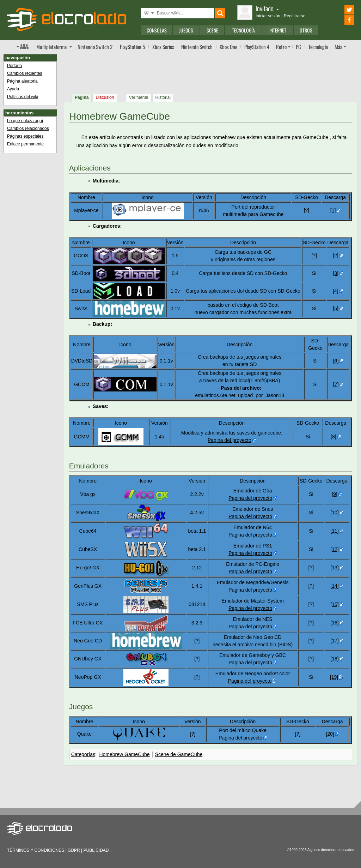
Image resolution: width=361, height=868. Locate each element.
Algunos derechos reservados (331, 850)
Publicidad (96, 850)
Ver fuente (139, 97)
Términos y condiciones (36, 850)
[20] (330, 734)
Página (82, 97)
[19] (334, 677)
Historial (163, 97)
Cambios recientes (25, 73)
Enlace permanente (25, 144)
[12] (334, 549)
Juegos (186, 30)
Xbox (163, 47)
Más (338, 47)
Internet (278, 30)
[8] (334, 437)
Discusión (105, 97)
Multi (51, 47)
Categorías (83, 754)
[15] (334, 604)
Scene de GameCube (179, 754)
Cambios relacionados (28, 128)
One (228, 47)
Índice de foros (23, 46)
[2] (336, 256)
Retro (281, 47)
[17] (334, 641)
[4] (336, 291)
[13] (334, 568)
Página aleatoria (22, 81)
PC (298, 47)
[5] (336, 309)
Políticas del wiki (23, 97)
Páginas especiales (25, 136)
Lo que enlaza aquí (25, 121)
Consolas (157, 30)
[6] (336, 361)
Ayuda (13, 89)
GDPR (74, 850)
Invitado (267, 8)
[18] (334, 659)
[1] (333, 210)
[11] (334, 531)
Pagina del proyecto (230, 440)
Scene (212, 30)
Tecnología (243, 30)
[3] (336, 273)
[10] (334, 513)
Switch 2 (95, 47)
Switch (197, 47)
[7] (336, 384)
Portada (14, 66)
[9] (335, 494)
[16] (334, 623)
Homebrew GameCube (124, 754)
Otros (306, 30)
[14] (334, 586)
